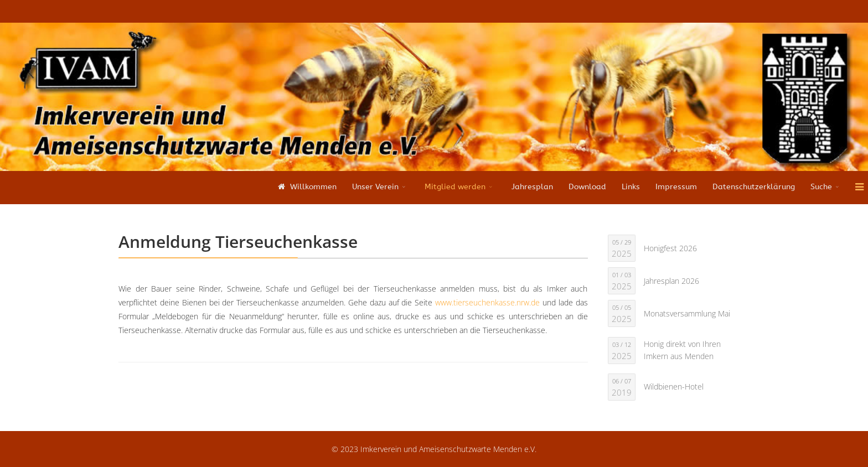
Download (587, 187)
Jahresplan (532, 187)
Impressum (676, 187)
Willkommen (306, 187)
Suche (821, 187)
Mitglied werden (455, 187)
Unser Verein (375, 187)
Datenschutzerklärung (754, 187)
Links (631, 187)
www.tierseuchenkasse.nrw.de (487, 302)
